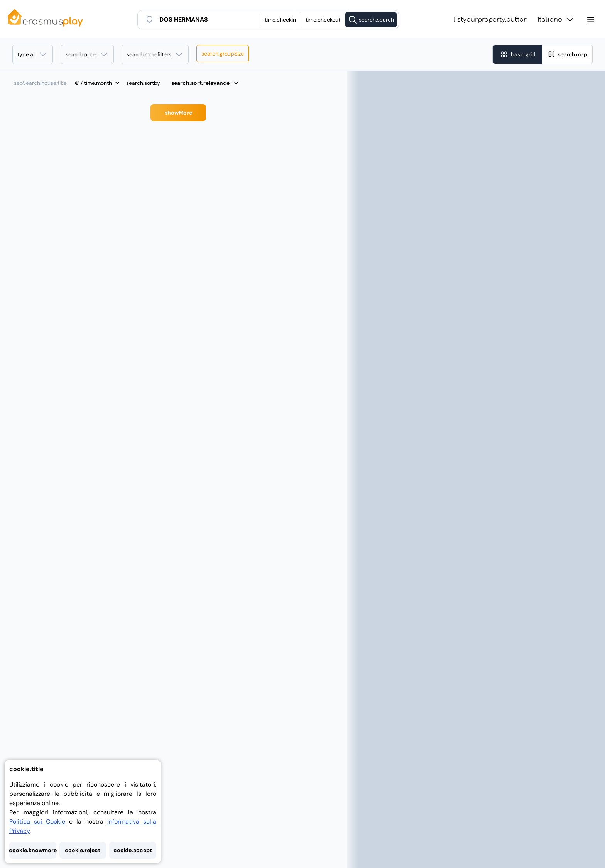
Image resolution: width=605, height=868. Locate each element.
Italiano (556, 20)
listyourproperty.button (491, 20)
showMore (178, 113)
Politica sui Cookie (37, 822)
